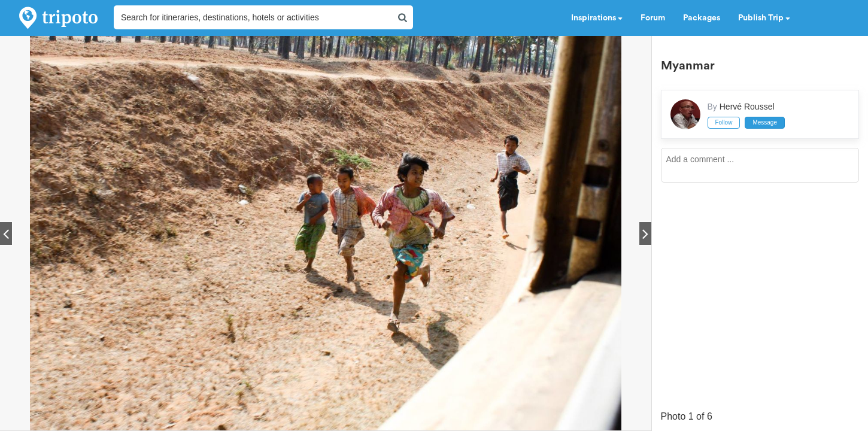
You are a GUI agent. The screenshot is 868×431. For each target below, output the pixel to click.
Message (765, 122)
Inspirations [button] (597, 18)
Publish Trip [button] (764, 18)
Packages (702, 18)
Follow (724, 122)
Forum (653, 18)
